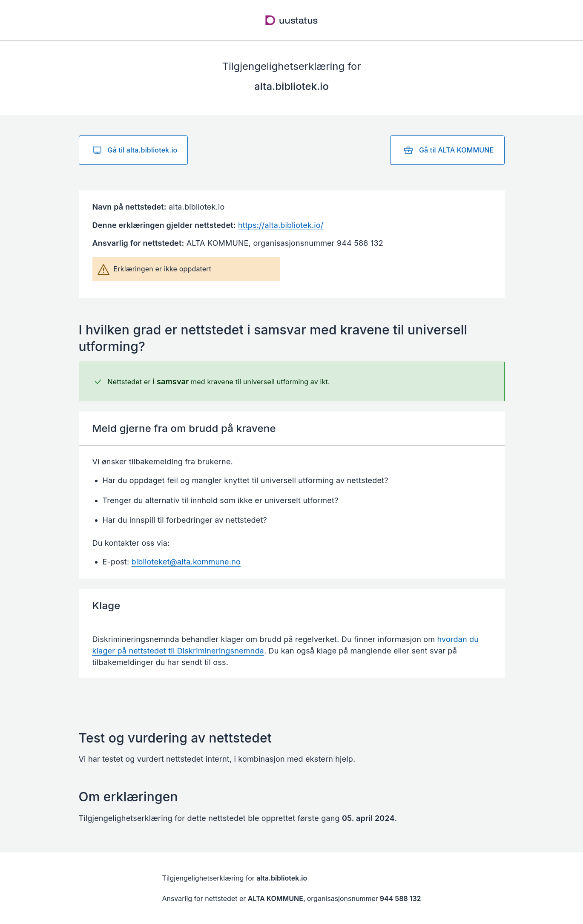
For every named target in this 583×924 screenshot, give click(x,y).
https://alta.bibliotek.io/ (281, 225)
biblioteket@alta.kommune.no (186, 562)
